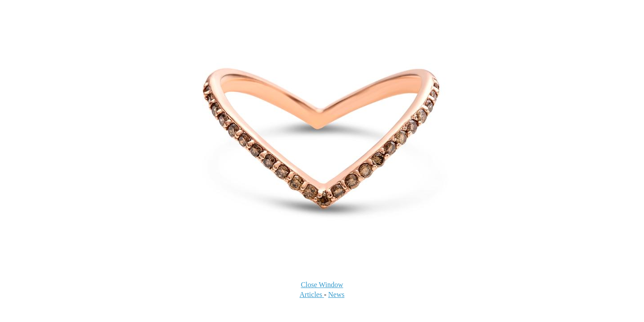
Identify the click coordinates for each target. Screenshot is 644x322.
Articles (312, 294)
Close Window (322, 285)
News (336, 294)
